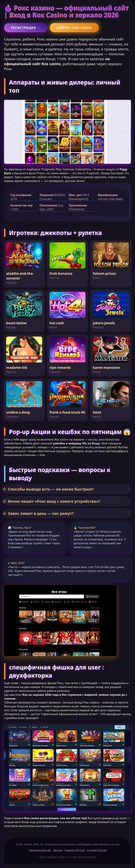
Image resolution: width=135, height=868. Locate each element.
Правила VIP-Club (75, 850)
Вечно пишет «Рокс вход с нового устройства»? (54, 501)
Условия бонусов (97, 850)
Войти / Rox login (74, 28)
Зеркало (58, 850)
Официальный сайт (40, 850)
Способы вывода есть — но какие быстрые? (51, 489)
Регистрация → (26, 28)
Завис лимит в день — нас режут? (41, 513)
